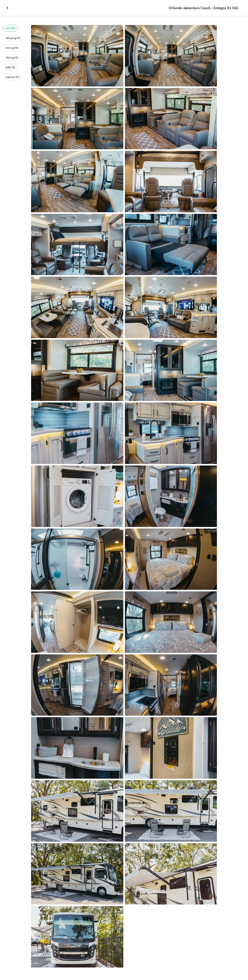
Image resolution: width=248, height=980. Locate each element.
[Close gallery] (8, 8)
